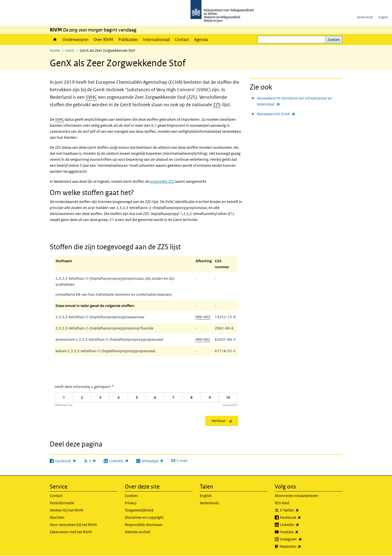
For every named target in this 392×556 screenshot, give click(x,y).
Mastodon (301, 546)
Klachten (57, 517)
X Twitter (300, 510)
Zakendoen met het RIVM (71, 532)
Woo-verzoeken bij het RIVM (73, 525)
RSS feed (282, 503)
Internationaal (156, 39)
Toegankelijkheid (139, 510)
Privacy (131, 503)
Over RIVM (103, 39)
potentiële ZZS (163, 181)
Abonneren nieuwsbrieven (296, 496)
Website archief (137, 532)
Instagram (302, 539)
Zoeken (334, 40)
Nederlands (365, 17)
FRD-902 (203, 339)
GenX (70, 50)
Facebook (301, 517)
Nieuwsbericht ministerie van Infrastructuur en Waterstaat (294, 101)
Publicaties (128, 39)
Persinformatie (62, 503)
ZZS (217, 105)
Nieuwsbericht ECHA (276, 114)
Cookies (131, 496)
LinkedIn (300, 525)
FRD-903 (203, 317)
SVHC (91, 97)
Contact (182, 39)
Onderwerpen (75, 39)
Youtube (300, 532)
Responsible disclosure (143, 525)
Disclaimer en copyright (144, 517)
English (383, 17)
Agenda (201, 39)
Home (55, 39)
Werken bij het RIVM (66, 510)
